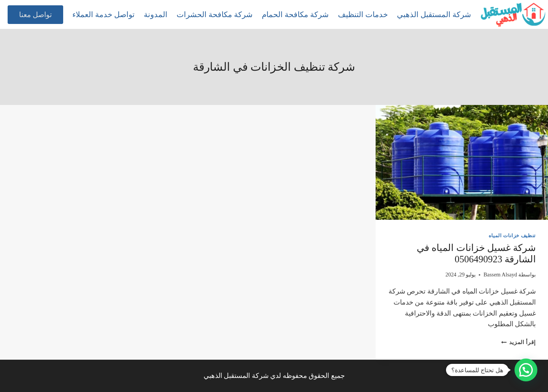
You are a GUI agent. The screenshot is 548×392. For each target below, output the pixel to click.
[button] (526, 370)
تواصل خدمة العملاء (104, 14)
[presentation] (462, 162)
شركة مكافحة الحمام (295, 14)
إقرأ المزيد (519, 342)
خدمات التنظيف (363, 14)
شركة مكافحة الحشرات (215, 14)
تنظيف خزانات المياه (512, 236)
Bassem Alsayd (500, 275)
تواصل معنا (35, 15)
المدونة (156, 14)
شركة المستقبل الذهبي (434, 14)
